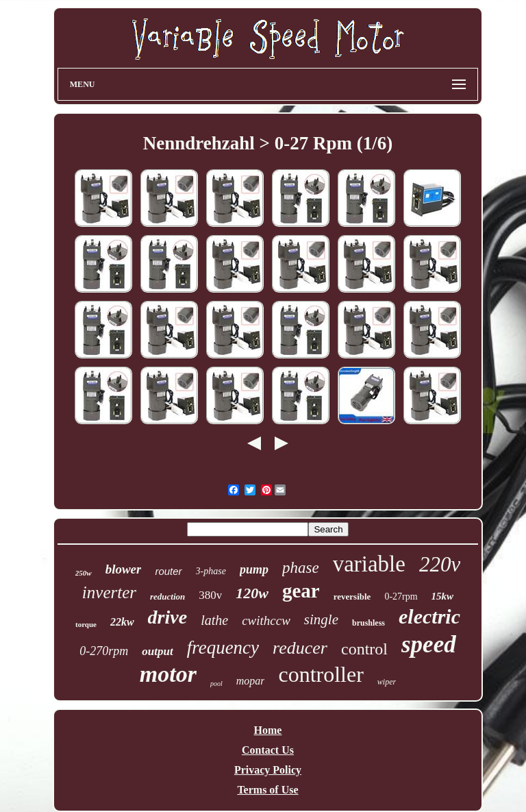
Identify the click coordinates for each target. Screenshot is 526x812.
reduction (167, 596)
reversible (352, 596)
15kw (443, 596)
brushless (368, 623)
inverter (109, 592)
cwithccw (266, 620)
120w (252, 593)
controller (321, 674)
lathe (214, 620)
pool (216, 684)
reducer (300, 648)
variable (369, 564)
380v (210, 595)
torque (86, 624)
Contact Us (268, 750)
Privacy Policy (268, 770)
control (364, 649)
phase (301, 568)
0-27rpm (401, 596)
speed (429, 644)
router (168, 571)
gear (301, 591)
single (321, 619)
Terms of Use (267, 790)
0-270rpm (104, 651)
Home (268, 730)
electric (429, 616)
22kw (122, 622)
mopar (251, 681)
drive (168, 617)
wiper (387, 682)
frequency (223, 648)
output (157, 651)
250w (84, 573)
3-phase (211, 571)
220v (440, 564)
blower (124, 569)
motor (168, 674)
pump (254, 569)
